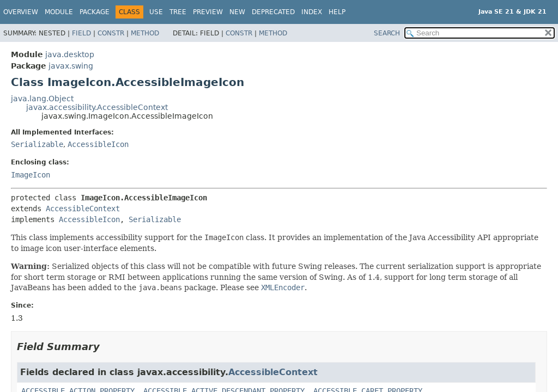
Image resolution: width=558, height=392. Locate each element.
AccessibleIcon (98, 144)
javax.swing (71, 66)
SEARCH (387, 33)
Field (81, 33)
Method (145, 33)
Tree (178, 12)
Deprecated (273, 12)
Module (59, 12)
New (237, 12)
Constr (111, 33)
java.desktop (70, 54)
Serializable (37, 144)
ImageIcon (31, 175)
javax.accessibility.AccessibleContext (97, 107)
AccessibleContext (83, 209)
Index (312, 12)
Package (95, 12)
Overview (21, 12)
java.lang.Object (42, 99)
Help (337, 12)
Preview (208, 12)
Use (156, 12)
